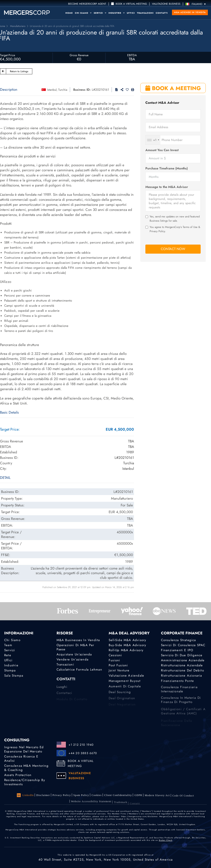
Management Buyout (125, 685)
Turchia (63, 90)
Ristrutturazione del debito (183, 672)
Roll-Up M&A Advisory (126, 650)
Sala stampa (14, 679)
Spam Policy (81, 795)
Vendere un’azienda (73, 660)
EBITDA (132, 55)
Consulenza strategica (179, 640)
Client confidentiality (118, 796)
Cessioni (115, 655)
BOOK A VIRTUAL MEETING (81, 763)
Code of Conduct (183, 800)
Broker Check (166, 840)
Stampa (10, 672)
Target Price (7, 55)
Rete (8, 655)
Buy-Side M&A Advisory (127, 645)
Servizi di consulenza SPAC (183, 645)
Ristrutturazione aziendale (182, 667)
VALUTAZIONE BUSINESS (166, 4)
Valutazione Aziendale (126, 679)
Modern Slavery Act (157, 799)
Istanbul (52, 90)
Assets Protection (18, 775)
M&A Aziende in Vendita (190, 12)
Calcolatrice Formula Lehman (79, 671)
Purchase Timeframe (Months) (167, 168)
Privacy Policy (62, 795)
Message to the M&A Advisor (167, 187)
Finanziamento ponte (178, 685)
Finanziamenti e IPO (177, 650)
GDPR (138, 797)
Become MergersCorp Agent (87, 4)
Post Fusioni (118, 667)
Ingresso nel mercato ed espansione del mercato (24, 749)
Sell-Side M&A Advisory (127, 640)
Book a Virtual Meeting (129, 4)
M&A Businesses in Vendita (78, 640)
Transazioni (145, 13)
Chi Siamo (83, 13)
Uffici (131, 13)
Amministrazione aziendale (183, 661)
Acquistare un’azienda (74, 654)
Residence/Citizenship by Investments (25, 783)
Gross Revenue (79, 55)
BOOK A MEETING (173, 88)
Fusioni (114, 661)
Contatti (162, 13)
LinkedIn (25, 795)
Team (8, 645)
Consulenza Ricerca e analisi (21, 759)
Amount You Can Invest (162, 150)
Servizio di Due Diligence (182, 655)
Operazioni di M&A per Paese (75, 647)
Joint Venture (119, 672)
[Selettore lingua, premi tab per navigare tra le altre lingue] (197, 4)
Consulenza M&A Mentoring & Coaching (26, 768)
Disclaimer (43, 795)
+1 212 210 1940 (81, 745)
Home (69, 13)
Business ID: (82, 90)
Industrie (117, 13)
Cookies (97, 796)
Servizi (100, 13)
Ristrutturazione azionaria (182, 679)
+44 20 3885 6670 (83, 753)
